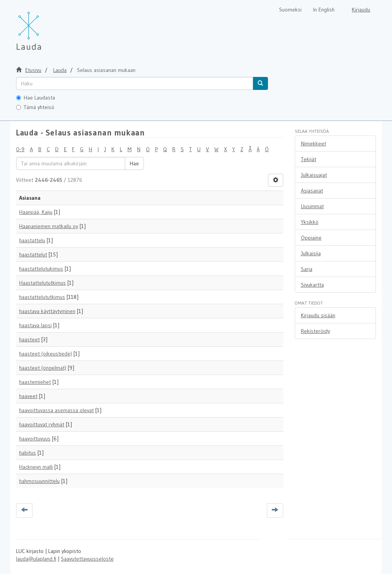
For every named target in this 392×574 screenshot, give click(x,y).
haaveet (28, 396)
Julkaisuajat (314, 175)
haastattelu (32, 240)
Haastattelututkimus (42, 283)
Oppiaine (311, 238)
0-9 (20, 149)
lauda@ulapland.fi (36, 559)
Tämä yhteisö (35, 107)
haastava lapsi (35, 325)
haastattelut (33, 254)
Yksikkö (310, 222)
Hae (134, 163)
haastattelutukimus (41, 269)
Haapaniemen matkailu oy (49, 226)
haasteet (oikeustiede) (46, 354)
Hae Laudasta (36, 98)
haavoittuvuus (35, 439)
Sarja (307, 269)
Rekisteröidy (315, 331)
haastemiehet (35, 382)
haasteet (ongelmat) (43, 368)
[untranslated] (135, 83)
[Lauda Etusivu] (45, 27)
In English (324, 10)
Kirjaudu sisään (318, 315)
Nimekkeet (314, 143)
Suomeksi (290, 10)
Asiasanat (312, 191)
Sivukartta (312, 285)
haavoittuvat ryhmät (42, 424)
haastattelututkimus (42, 297)
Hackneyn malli (36, 467)
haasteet (29, 339)
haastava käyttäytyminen (47, 311)
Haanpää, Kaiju (36, 212)
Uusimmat (312, 206)
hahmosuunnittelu (39, 481)
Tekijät (309, 159)
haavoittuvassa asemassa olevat (56, 410)
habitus (28, 453)
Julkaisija (311, 253)
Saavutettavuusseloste (87, 559)
